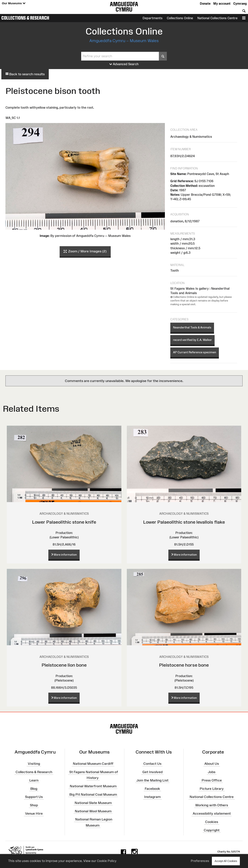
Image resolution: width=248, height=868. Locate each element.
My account (222, 3)
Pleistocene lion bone (64, 665)
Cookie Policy (107, 861)
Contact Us (152, 764)
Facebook (152, 788)
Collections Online (180, 18)
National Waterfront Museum (93, 786)
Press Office (212, 780)
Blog (34, 788)
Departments (153, 18)
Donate (205, 3)
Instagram (152, 797)
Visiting (34, 764)
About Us (212, 764)
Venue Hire (34, 813)
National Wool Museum (93, 811)
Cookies (212, 822)
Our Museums (14, 3)
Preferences (200, 861)
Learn (34, 780)
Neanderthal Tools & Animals (192, 327)
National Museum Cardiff (93, 764)
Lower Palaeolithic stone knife (64, 522)
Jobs (212, 772)
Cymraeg (240, 3)
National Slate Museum (93, 803)
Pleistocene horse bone (184, 665)
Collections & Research (25, 18)
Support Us (34, 797)
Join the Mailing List (152, 780)
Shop (34, 805)
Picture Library (212, 788)
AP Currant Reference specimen (195, 352)
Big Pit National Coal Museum (93, 794)
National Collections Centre (217, 18)
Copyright (212, 830)
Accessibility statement (212, 813)
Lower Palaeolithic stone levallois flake (184, 522)
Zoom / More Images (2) (85, 251)
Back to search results (25, 74)
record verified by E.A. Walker (192, 340)
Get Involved (152, 772)
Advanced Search (124, 64)
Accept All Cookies (226, 861)
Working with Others (212, 805)
